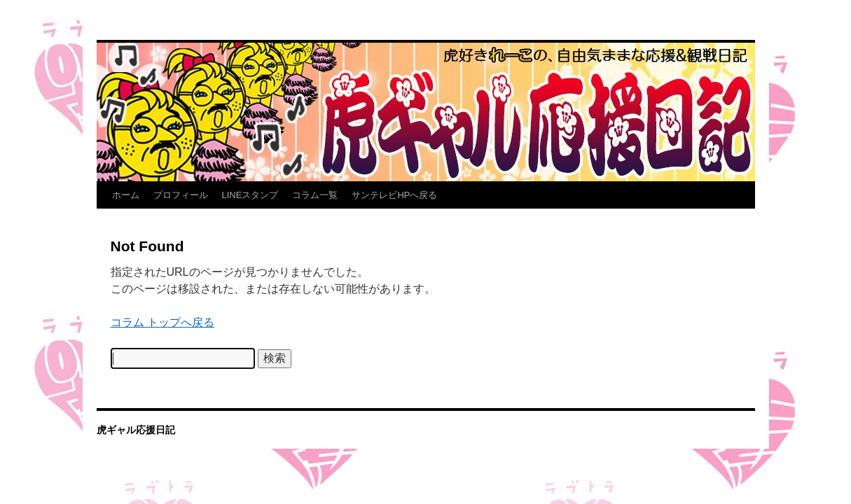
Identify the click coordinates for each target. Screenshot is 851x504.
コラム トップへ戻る (162, 322)
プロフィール (181, 195)
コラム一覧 (315, 195)
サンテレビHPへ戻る (394, 195)
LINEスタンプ (250, 195)
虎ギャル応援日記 (136, 430)
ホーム (126, 195)
